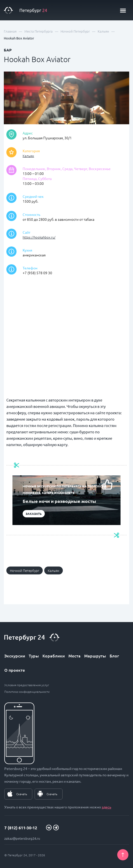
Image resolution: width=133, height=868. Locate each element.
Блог (114, 656)
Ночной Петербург (25, 570)
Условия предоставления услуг (27, 685)
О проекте (15, 670)
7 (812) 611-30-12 (21, 828)
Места (75, 656)
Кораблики (54, 656)
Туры (34, 656)
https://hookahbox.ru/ (39, 237)
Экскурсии (15, 656)
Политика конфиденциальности (27, 692)
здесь (106, 807)
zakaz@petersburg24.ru (22, 838)
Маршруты (95, 656)
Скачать (22, 794)
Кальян (28, 156)
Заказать (34, 514)
